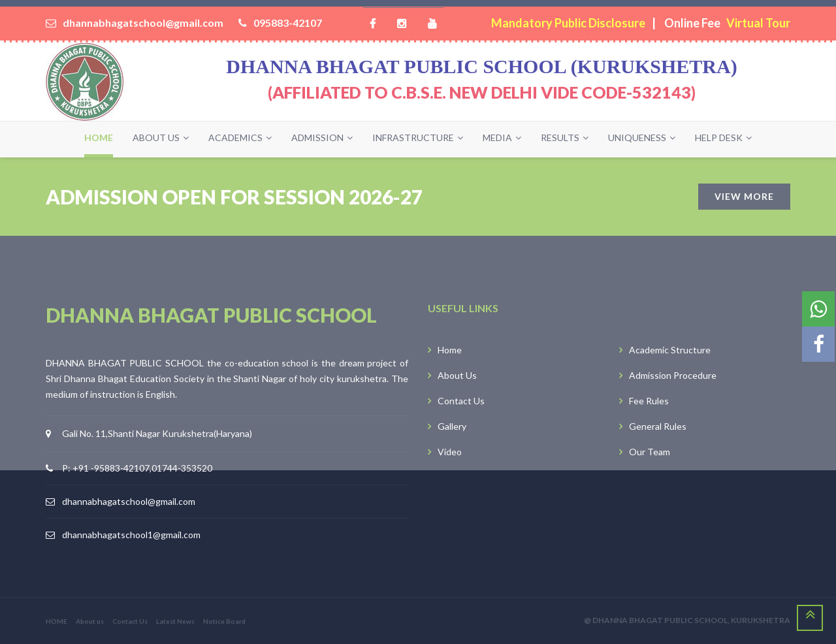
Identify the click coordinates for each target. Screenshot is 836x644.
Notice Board (224, 621)
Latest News (175, 621)
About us (90, 621)
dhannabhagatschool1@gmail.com (131, 535)
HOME (56, 621)
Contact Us (130, 621)
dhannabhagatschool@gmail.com (129, 501)
